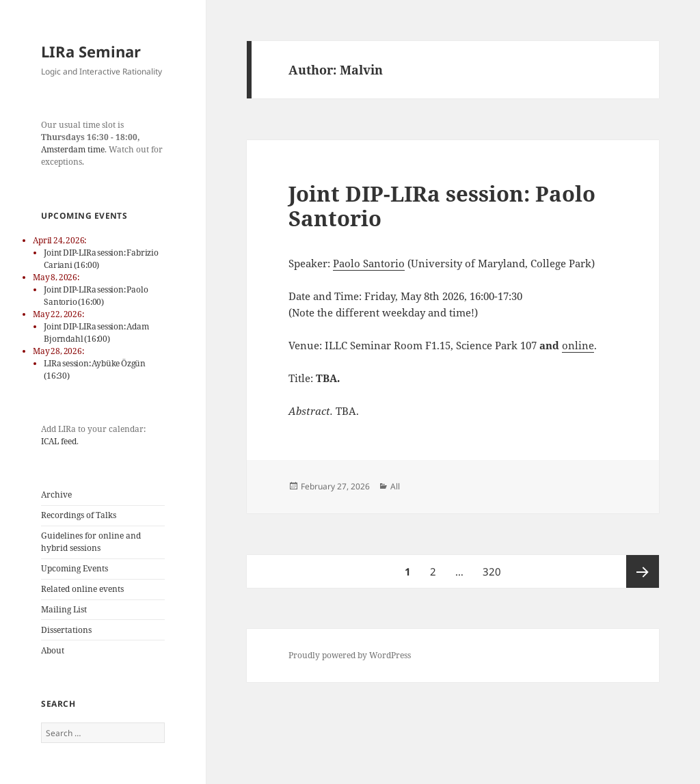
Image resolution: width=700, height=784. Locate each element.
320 (494, 567)
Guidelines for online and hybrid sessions (91, 542)
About (53, 650)
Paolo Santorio (369, 263)
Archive (56, 495)
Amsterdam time (73, 149)
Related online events (82, 589)
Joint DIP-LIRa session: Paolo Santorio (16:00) (96, 296)
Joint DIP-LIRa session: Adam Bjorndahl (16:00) (96, 333)
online (578, 345)
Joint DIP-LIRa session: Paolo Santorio (442, 206)
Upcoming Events (75, 568)
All (395, 486)
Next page (643, 571)
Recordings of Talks (79, 515)
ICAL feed (59, 441)
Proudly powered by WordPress (350, 655)
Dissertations (66, 630)
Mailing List (64, 609)
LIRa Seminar (91, 51)
